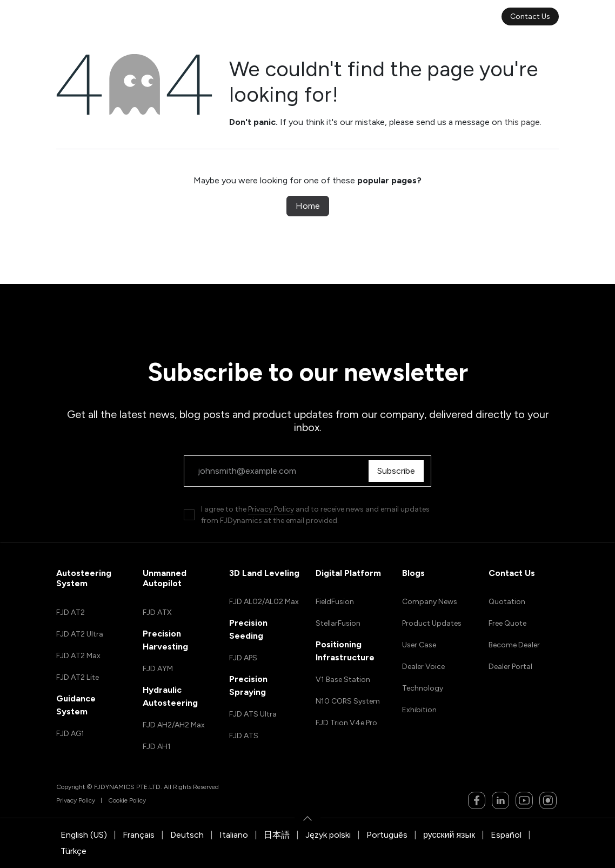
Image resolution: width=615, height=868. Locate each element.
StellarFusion (338, 623)
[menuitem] (182, 16)
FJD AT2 (71, 612)
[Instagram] (548, 800)
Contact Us (530, 16)
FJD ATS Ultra (253, 714)
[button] (307, 818)
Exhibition (419, 710)
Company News (430, 602)
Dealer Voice (423, 667)
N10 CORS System (348, 701)
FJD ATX (157, 612)
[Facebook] (477, 800)
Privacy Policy (271, 509)
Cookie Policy (127, 800)
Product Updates (432, 623)
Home (308, 206)
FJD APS (243, 658)
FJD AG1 (70, 734)
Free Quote (507, 623)
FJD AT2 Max (78, 656)
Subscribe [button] (399, 471)
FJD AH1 (157, 747)
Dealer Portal (510, 667)
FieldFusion (335, 602)
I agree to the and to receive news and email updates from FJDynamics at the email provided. (315, 515)
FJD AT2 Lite (78, 677)
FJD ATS (244, 736)
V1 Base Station (343, 680)
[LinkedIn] (500, 800)
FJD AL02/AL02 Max (264, 602)
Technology (423, 688)
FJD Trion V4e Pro (346, 723)
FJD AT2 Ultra (80, 634)
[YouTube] (524, 800)
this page (522, 122)
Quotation (507, 602)
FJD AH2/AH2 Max (174, 725)
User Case (419, 645)
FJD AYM (158, 669)
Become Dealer (514, 645)
